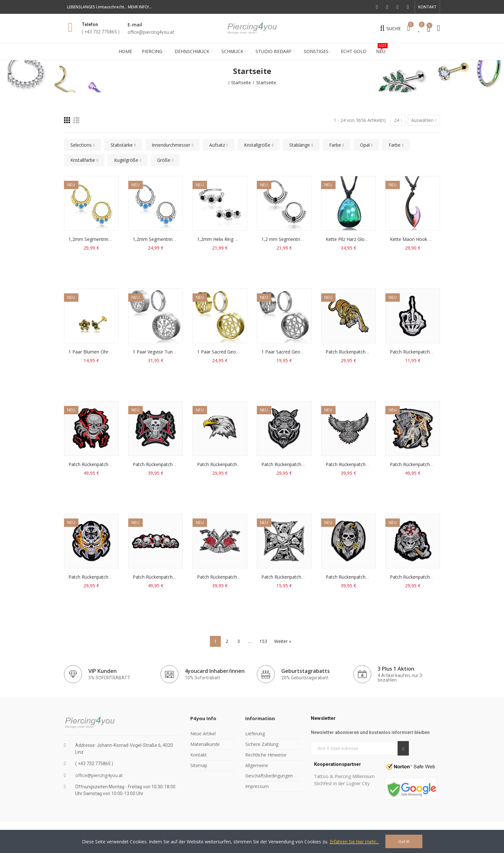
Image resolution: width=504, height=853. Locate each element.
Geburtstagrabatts (306, 671)
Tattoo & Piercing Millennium (344, 776)
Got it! (404, 841)
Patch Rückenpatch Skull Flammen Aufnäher (114, 464)
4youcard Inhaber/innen (215, 671)
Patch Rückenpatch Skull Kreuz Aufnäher (303, 577)
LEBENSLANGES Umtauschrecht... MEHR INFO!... (109, 7)
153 (263, 641)
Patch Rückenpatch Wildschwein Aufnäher (305, 464)
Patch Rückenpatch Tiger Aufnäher (362, 352)
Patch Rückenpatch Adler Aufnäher (362, 464)
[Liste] (76, 120)
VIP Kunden (103, 671)
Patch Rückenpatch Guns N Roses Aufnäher (243, 577)
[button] (427, 7)
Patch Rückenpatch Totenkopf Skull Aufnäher (180, 577)
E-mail (135, 25)
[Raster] (67, 120)
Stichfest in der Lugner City (342, 783)
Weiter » (283, 641)
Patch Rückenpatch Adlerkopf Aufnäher (238, 464)
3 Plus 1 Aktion (396, 669)
